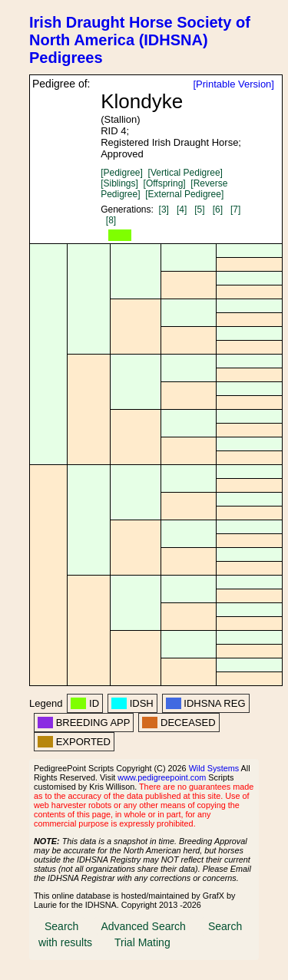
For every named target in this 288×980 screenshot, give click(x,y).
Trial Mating (142, 942)
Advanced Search (143, 926)
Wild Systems (214, 768)
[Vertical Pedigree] (185, 173)
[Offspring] (165, 183)
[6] (218, 210)
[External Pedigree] (184, 194)
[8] (111, 220)
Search (61, 926)
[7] (235, 210)
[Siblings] (119, 183)
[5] (199, 210)
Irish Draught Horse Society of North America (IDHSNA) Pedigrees (140, 40)
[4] (182, 210)
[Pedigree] (122, 173)
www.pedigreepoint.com (162, 777)
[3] (164, 210)
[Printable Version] (233, 84)
